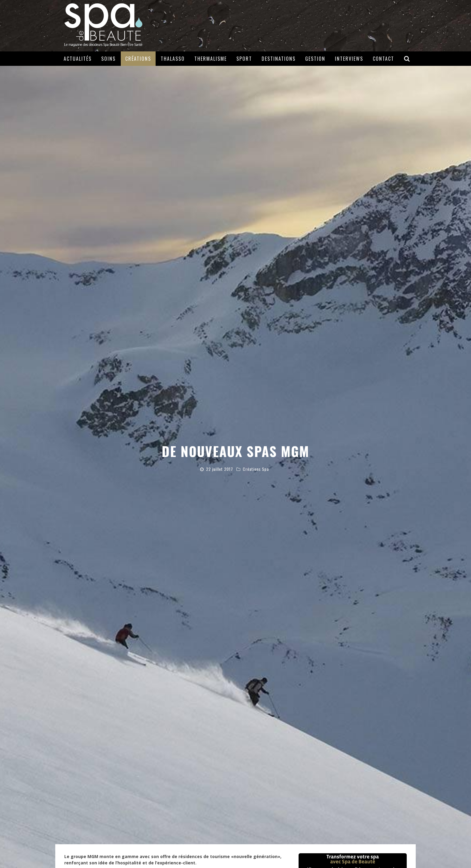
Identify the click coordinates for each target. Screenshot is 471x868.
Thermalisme (211, 59)
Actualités (78, 59)
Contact (383, 59)
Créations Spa (256, 469)
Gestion (315, 59)
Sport (244, 59)
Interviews (349, 59)
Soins (108, 59)
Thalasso (173, 59)
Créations (138, 59)
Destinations (279, 59)
